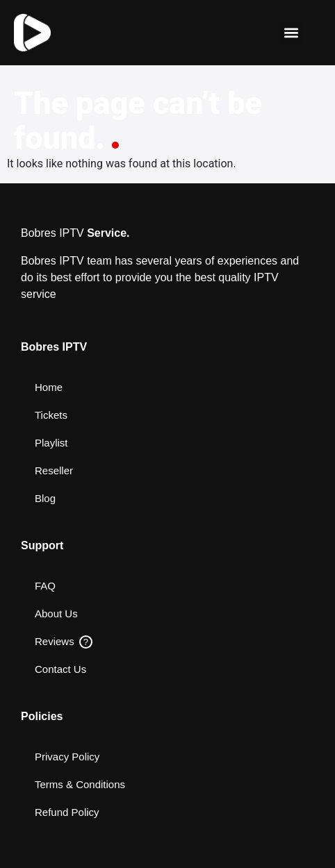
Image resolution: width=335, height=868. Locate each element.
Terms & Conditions (80, 784)
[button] (292, 33)
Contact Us (60, 669)
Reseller (54, 470)
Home (49, 387)
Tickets (51, 415)
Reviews (64, 642)
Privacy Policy (67, 757)
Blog (45, 498)
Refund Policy (67, 812)
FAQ (45, 586)
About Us (56, 614)
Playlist (51, 443)
